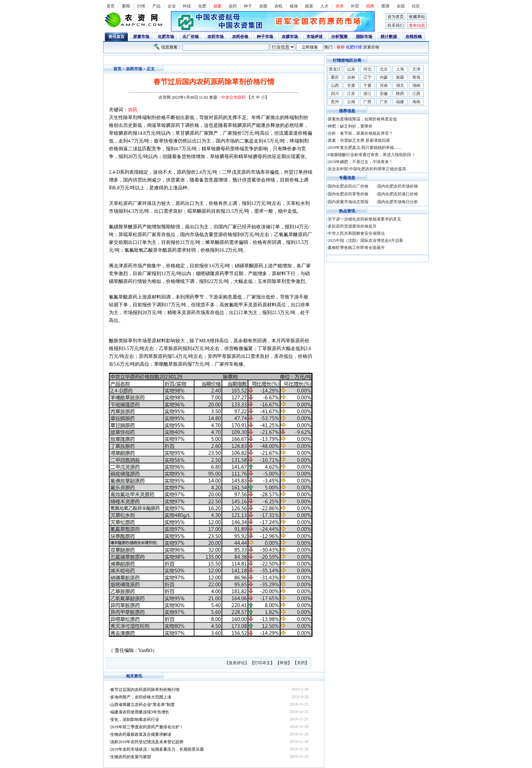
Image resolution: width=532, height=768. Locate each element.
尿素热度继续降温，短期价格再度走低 (362, 119)
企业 (172, 6)
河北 (367, 69)
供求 (340, 6)
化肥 (202, 6)
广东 (384, 102)
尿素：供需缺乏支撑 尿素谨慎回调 (359, 140)
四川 (335, 94)
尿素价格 (371, 47)
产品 (156, 6)
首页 (111, 6)
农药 (233, 6)
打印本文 (262, 663)
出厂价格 (191, 37)
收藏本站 (417, 17)
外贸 (355, 6)
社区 (416, 6)
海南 (416, 102)
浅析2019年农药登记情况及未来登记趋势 (147, 742)
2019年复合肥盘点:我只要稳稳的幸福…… (365, 148)
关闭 (301, 663)
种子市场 (265, 37)
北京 (384, 69)
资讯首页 (116, 37)
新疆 (400, 77)
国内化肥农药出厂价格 (348, 186)
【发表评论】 (237, 663)
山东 (351, 69)
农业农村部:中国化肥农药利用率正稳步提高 (367, 169)
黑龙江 (335, 69)
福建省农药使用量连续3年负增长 (140, 712)
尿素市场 (141, 37)
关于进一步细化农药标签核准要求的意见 (364, 219)
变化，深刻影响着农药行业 (135, 719)
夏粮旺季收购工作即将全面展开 (356, 248)
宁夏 (367, 85)
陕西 (400, 94)
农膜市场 (290, 37)
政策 (309, 6)
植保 (294, 6)
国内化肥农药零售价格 (348, 194)
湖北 (400, 85)
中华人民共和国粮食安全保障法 (356, 233)
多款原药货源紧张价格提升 (352, 226)
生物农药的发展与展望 (131, 757)
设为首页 (396, 17)
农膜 (263, 6)
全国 (401, 6)
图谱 (385, 6)
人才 (324, 6)
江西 (416, 94)
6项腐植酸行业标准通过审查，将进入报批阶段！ (372, 155)
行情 (141, 6)
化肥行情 (354, 47)
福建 (400, 102)
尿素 (217, 6)
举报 (284, 663)
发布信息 (417, 25)
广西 (367, 102)
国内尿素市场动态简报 (348, 202)
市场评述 (315, 37)
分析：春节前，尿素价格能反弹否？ (360, 133)
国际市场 (364, 37)
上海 (400, 69)
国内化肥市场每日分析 (398, 202)
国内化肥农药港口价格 (398, 194)
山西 (335, 85)
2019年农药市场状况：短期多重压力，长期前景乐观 (157, 749)
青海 (416, 77)
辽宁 (367, 77)
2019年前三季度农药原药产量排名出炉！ (147, 727)
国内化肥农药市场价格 (398, 186)
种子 (248, 6)
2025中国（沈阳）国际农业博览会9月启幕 (365, 241)
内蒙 (384, 77)
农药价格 (240, 37)
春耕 (341, 47)
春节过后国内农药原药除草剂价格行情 (145, 690)
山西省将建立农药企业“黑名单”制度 (143, 705)
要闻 (126, 6)
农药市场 (215, 37)
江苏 (351, 94)
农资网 (165, 97)
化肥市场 (166, 37)
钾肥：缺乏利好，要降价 (350, 126)
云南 (351, 102)
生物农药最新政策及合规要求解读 (141, 734)
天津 (416, 69)
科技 (187, 6)
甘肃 (351, 85)
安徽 (384, 94)
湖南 (416, 85)
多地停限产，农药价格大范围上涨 (141, 697)
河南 (384, 85)
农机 (279, 6)
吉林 (351, 77)
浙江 (367, 94)
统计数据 (389, 37)
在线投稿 (414, 37)
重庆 (335, 77)
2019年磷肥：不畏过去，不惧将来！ (360, 162)
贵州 (335, 102)
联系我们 (396, 25)
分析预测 (339, 37)
